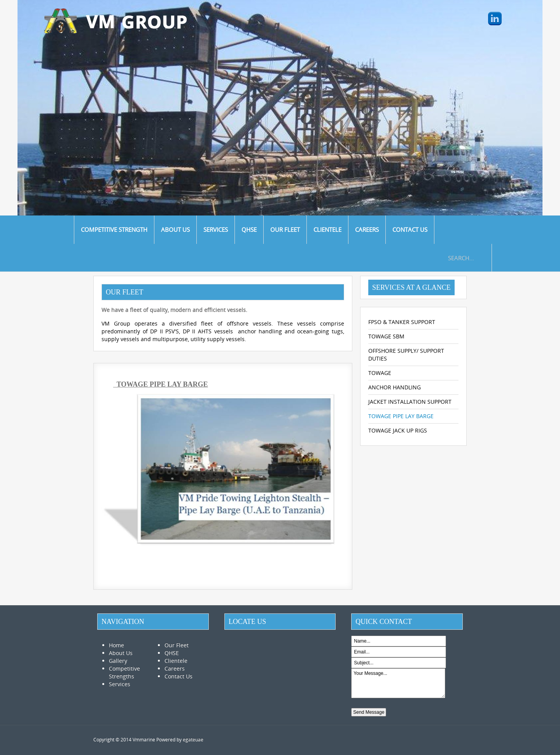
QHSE (172, 653)
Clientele (176, 661)
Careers (175, 668)
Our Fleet (177, 645)
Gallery (118, 661)
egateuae (193, 740)
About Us (121, 653)
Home (116, 645)
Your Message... (398, 683)
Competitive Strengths (124, 672)
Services (120, 684)
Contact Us (178, 676)
